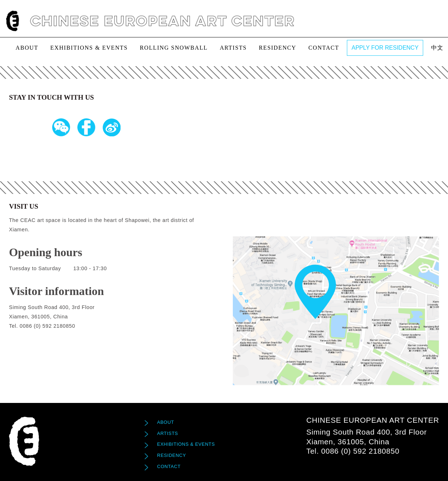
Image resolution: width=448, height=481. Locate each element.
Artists (233, 48)
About (27, 48)
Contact (324, 48)
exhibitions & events (89, 48)
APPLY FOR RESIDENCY (385, 48)
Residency (277, 48)
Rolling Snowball (174, 48)
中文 (437, 48)
